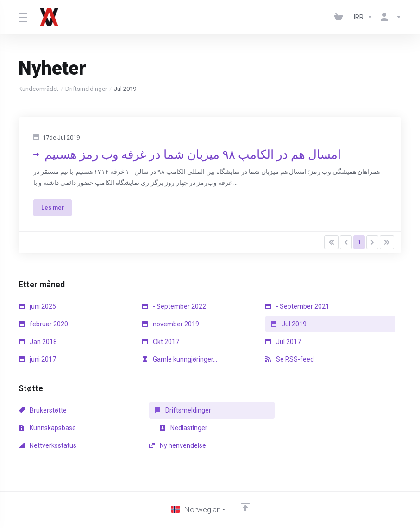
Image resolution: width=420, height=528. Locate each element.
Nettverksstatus (171, 428)
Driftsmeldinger (86, 89)
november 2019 (171, 324)
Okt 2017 (161, 342)
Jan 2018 (38, 342)
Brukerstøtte (43, 410)
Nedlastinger (43, 428)
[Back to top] (245, 490)
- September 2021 (297, 306)
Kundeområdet (38, 89)
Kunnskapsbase (294, 410)
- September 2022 (174, 306)
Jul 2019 (289, 324)
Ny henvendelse (294, 428)
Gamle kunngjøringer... (180, 359)
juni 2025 (38, 306)
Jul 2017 (283, 342)
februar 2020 (44, 324)
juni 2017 (38, 359)
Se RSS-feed (290, 359)
